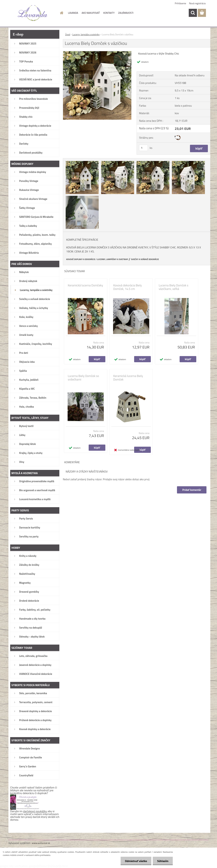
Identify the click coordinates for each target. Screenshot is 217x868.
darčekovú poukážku (35, 811)
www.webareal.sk (41, 843)
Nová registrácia (197, 3)
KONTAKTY (109, 13)
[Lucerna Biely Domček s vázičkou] (97, 53)
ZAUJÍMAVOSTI (126, 13)
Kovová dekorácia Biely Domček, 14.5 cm (128, 287)
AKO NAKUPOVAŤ (91, 13)
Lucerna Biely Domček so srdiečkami (83, 378)
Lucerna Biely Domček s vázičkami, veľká (174, 287)
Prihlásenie (181, 3)
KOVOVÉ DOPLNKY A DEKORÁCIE (81, 259)
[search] (193, 13)
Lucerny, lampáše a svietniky (86, 34)
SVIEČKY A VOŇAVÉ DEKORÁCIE (145, 259)
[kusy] (143, 148)
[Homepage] (61, 13)
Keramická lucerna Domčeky (85, 285)
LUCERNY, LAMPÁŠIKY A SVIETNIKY (113, 259)
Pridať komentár (192, 490)
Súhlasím (163, 861)
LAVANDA (73, 13)
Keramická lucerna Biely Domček (128, 378)
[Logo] (33, 13)
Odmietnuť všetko (136, 861)
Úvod (68, 34)
